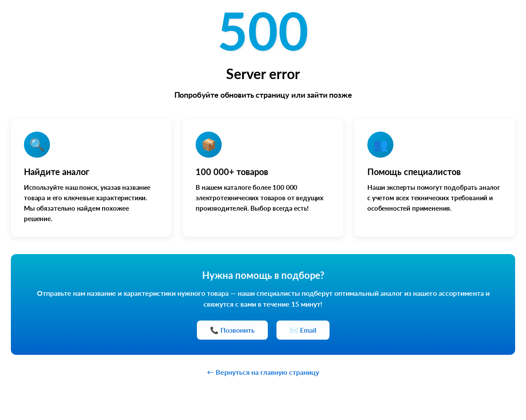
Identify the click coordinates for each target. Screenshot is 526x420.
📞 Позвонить (232, 330)
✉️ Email (303, 330)
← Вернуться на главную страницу (263, 372)
